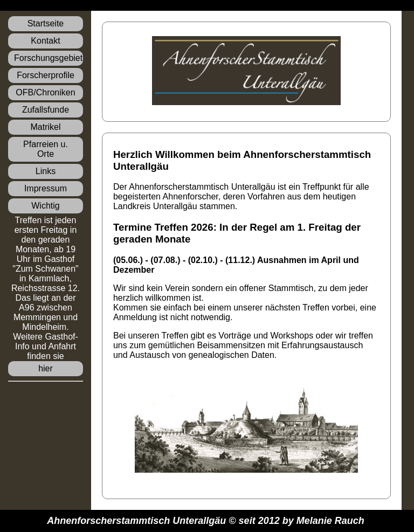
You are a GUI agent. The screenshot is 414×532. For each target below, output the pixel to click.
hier (46, 368)
